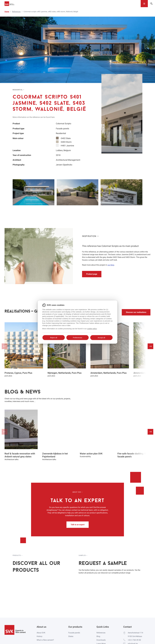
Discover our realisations (136, 312)
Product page (92, 274)
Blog (98, 636)
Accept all (101, 338)
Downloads (101, 640)
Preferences (78, 338)
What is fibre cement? (45, 640)
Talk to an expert (78, 525)
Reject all (54, 338)
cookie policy (92, 329)
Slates (71, 636)
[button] (150, 346)
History (39, 636)
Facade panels (74, 633)
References (101, 633)
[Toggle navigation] (144, 4)
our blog (111, 265)
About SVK (41, 633)
